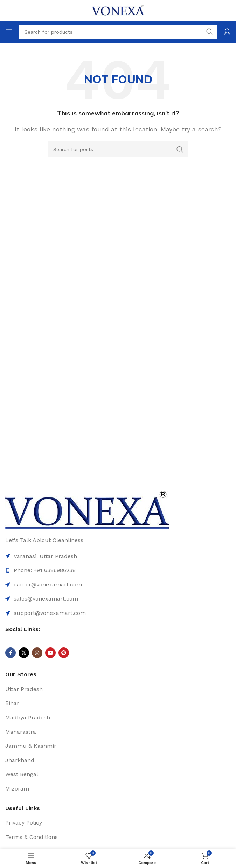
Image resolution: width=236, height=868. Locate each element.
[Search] (118, 149)
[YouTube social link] (50, 653)
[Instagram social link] (37, 653)
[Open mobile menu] (9, 32)
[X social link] (24, 653)
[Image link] (87, 509)
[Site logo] (118, 10)
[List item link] (118, 585)
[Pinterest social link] (64, 653)
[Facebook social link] (11, 653)
